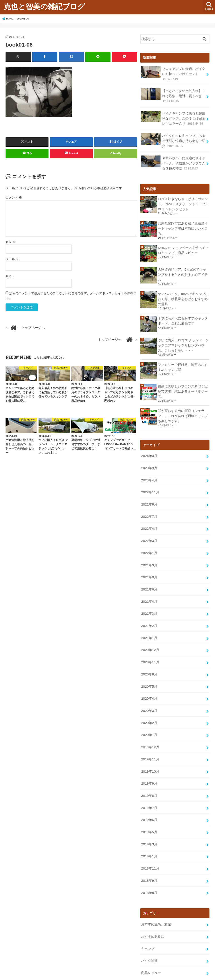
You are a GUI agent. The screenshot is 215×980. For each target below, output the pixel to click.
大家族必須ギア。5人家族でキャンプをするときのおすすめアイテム (183, 270)
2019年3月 (149, 824)
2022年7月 (149, 507)
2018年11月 (150, 847)
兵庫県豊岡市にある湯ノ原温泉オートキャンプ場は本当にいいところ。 (183, 224)
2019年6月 (149, 800)
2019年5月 (149, 812)
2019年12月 (150, 730)
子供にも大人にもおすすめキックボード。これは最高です (183, 315)
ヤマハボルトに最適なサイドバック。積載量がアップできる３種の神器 (173, 159)
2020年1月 (149, 718)
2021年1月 (149, 624)
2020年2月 (149, 706)
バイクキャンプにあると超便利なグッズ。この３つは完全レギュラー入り (173, 116)
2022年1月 (149, 542)
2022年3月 (149, 530)
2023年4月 (149, 472)
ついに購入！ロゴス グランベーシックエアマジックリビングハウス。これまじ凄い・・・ (183, 339)
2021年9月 (149, 554)
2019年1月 (149, 835)
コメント (14, 197)
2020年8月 (149, 659)
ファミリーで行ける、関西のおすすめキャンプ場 (183, 360)
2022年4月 (149, 519)
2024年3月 (149, 448)
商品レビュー (151, 949)
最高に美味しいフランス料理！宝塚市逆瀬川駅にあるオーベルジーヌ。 (183, 385)
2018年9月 (149, 859)
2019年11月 (150, 741)
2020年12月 (150, 636)
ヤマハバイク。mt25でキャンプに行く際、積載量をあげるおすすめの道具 (183, 293)
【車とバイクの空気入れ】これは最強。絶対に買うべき (173, 95)
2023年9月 (149, 460)
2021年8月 (149, 565)
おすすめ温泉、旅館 (156, 902)
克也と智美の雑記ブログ (44, 6)
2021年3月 (149, 601)
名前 (11, 242)
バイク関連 (149, 937)
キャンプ (148, 925)
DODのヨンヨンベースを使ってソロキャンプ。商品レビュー (183, 245)
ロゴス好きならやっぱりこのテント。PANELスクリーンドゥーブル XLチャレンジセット (183, 200)
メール (12, 259)
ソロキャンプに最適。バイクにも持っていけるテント (173, 73)
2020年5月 (149, 671)
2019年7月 (149, 788)
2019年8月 (149, 777)
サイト (10, 276)
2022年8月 (149, 495)
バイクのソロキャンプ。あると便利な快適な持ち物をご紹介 (173, 138)
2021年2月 (149, 612)
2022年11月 (150, 483)
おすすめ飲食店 (153, 913)
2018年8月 (149, 870)
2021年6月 (149, 577)
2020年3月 (149, 695)
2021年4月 (149, 589)
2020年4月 (149, 683)
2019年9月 (149, 765)
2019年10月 (150, 753)
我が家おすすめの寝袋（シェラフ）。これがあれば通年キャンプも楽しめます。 (183, 409)
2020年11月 (150, 647)
